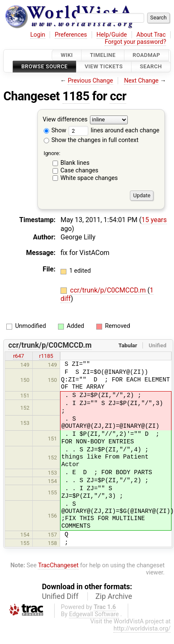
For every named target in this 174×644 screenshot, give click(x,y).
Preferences (71, 35)
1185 (76, 96)
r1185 (46, 356)
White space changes (89, 178)
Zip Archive (114, 596)
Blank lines (75, 163)
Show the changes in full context (91, 140)
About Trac (151, 35)
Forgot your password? (135, 42)
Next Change (141, 81)
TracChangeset (58, 565)
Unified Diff (60, 596)
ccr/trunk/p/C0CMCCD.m (109, 290)
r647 (18, 356)
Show (55, 130)
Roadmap (147, 55)
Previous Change (90, 81)
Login (38, 35)
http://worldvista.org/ (142, 629)
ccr (118, 96)
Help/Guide (112, 35)
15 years (154, 220)
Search (151, 67)
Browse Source (45, 67)
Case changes (79, 170)
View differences (65, 119)
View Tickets (104, 67)
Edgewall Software (94, 614)
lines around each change (114, 130)
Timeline (103, 55)
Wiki (67, 55)
